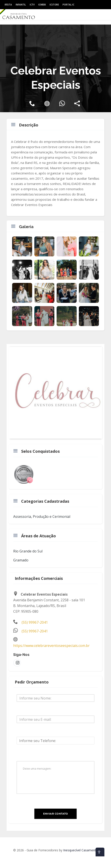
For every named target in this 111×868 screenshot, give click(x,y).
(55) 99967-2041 (35, 622)
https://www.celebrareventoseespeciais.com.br (51, 646)
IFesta (8, 5)
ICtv (32, 5)
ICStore (54, 5)
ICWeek (42, 5)
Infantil (21, 5)
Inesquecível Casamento (81, 850)
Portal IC (68, 5)
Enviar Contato (55, 814)
